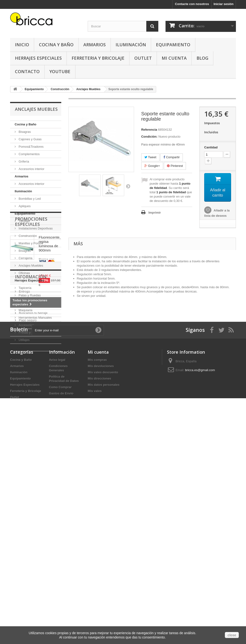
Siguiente (128, 186)
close (232, 635)
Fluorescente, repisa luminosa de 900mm (50, 390)
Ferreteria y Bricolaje (98, 58)
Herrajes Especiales (38, 58)
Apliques (24, 206)
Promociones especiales (31, 368)
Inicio (22, 45)
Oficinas (24, 273)
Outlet (143, 58)
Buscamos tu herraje (33, 508)
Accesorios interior (31, 169)
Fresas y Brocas (30, 332)
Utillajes (24, 340)
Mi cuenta (98, 568)
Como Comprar (60, 604)
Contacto (27, 71)
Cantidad (211, 147)
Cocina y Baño (56, 45)
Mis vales (95, 607)
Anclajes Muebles (31, 266)
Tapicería (25, 288)
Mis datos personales (104, 601)
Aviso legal (26, 494)
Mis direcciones (99, 595)
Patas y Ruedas (29, 295)
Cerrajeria (25, 258)
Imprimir (155, 213)
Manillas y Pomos (30, 243)
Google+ (152, 166)
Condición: (149, 137)
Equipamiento (173, 45)
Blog (202, 58)
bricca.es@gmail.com (200, 587)
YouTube (60, 71)
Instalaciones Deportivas (35, 228)
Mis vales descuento (103, 589)
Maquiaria (25, 310)
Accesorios (26, 325)
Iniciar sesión (224, 4)
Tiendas (24, 221)
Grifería (23, 161)
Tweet (150, 157)
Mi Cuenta (174, 58)
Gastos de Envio (61, 610)
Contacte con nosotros (192, 4)
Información (31, 474)
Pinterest (175, 166)
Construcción (27, 236)
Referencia (149, 130)
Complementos (29, 154)
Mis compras (97, 576)
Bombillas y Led (29, 199)
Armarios (95, 45)
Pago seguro (27, 515)
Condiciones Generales (35, 501)
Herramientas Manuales (35, 318)
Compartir (172, 157)
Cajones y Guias (30, 139)
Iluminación (131, 45)
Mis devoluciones (101, 583)
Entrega (24, 487)
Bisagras (24, 132)
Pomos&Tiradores (31, 147)
